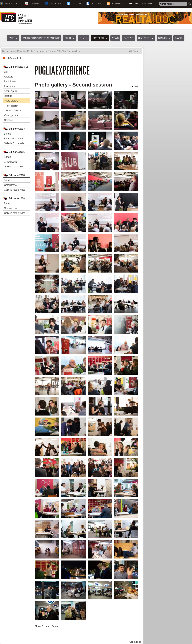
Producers (9, 86)
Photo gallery (11, 101)
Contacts (9, 120)
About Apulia (11, 91)
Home (12, 51)
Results (8, 96)
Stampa (163, 38)
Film (82, 38)
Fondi (68, 38)
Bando (7, 134)
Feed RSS (116, 4)
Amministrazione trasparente (41, 38)
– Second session (13, 111)
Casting (128, 38)
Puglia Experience (36, 51)
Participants (10, 82)
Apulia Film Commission (16, 18)
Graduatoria (10, 162)
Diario (179, 38)
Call (6, 72)
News (115, 38)
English (147, 4)
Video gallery (11, 115)
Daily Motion (12, 4)
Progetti (98, 38)
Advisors (9, 77)
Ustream (96, 4)
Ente (11, 38)
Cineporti (144, 38)
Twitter (76, 4)
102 (136, 86)
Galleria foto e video (15, 143)
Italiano (134, 4)
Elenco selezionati (14, 139)
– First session (11, 106)
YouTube (34, 4)
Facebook (55, 4)
